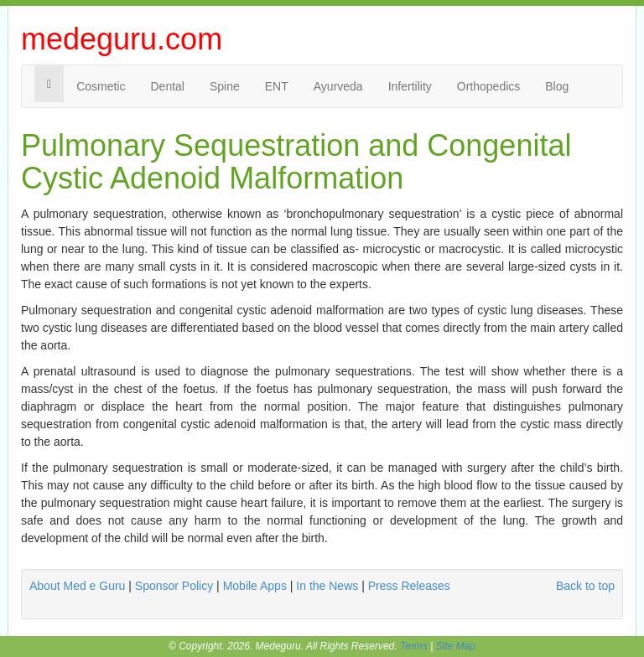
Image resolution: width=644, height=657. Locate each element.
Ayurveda (338, 86)
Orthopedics (488, 86)
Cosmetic (101, 86)
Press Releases (409, 586)
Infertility (410, 86)
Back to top (585, 586)
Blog (557, 86)
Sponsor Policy (174, 586)
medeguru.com (122, 39)
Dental (167, 86)
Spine (225, 86)
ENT (277, 86)
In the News (327, 586)
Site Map (456, 646)
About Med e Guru (77, 586)
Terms (414, 646)
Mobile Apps (255, 586)
